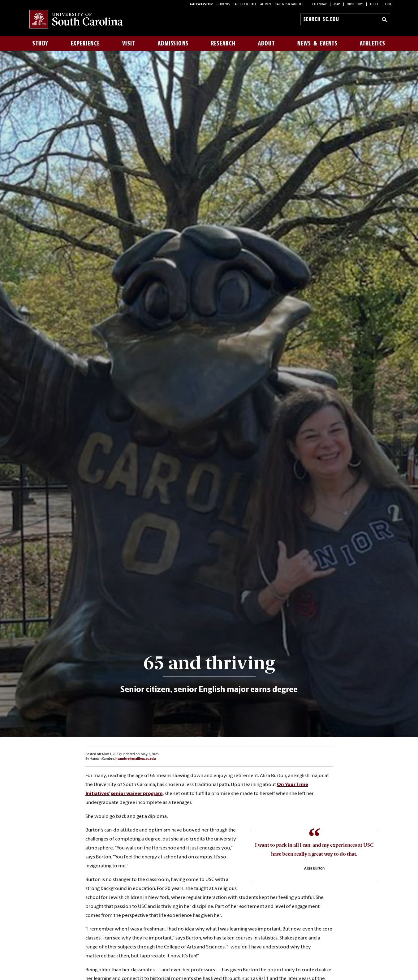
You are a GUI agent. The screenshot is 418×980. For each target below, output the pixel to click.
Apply (374, 4)
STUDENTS (223, 4)
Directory (355, 4)
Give (388, 4)
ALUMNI (266, 4)
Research (223, 43)
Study (41, 43)
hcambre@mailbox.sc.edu (136, 759)
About (267, 43)
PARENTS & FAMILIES (289, 4)
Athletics (373, 43)
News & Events (318, 43)
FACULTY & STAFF (245, 4)
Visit (129, 43)
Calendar (319, 4)
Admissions (173, 43)
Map (337, 4)
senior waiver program (137, 794)
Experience (85, 43)
